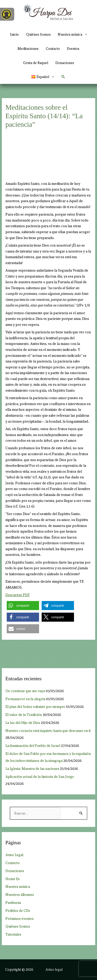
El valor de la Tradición (24, 715)
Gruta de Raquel (36, 63)
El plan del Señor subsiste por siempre (35, 707)
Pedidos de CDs (18, 911)
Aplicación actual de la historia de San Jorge (40, 777)
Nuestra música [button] (70, 34)
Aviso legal (54, 969)
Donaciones (65, 63)
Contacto (53, 49)
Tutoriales (13, 934)
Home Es (13, 879)
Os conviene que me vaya (25, 691)
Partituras (13, 903)
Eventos (73, 49)
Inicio (14, 34)
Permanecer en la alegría (25, 699)
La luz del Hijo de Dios (23, 723)
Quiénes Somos (38, 34)
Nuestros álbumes (20, 895)
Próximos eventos (20, 919)
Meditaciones (28, 49)
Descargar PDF (18, 595)
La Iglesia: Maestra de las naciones (32, 769)
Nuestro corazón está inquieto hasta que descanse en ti (48, 731)
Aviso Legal (14, 855)
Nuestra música (18, 887)
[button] (43, 77)
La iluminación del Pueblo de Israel (33, 746)
